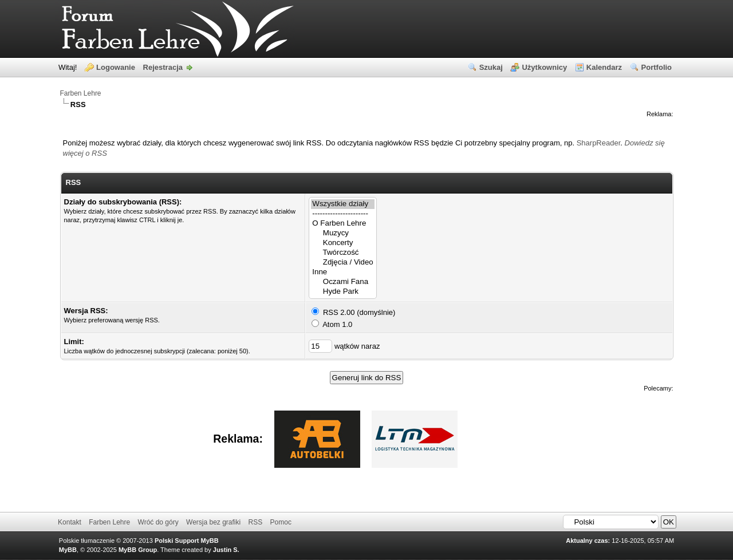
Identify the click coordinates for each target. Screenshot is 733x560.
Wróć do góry (158, 522)
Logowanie (116, 67)
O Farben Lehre (342, 224)
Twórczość (342, 253)
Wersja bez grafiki (213, 522)
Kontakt (70, 522)
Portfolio (657, 67)
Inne (342, 272)
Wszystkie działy (342, 204)
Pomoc (281, 522)
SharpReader (599, 143)
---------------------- (342, 214)
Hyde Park (342, 292)
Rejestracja (163, 67)
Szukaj (491, 67)
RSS (256, 522)
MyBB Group (138, 550)
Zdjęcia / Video (342, 263)
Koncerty (342, 243)
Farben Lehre (81, 93)
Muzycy (342, 233)
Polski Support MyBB (187, 541)
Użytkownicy (544, 67)
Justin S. (226, 550)
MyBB (68, 550)
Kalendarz (604, 67)
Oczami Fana (342, 282)
